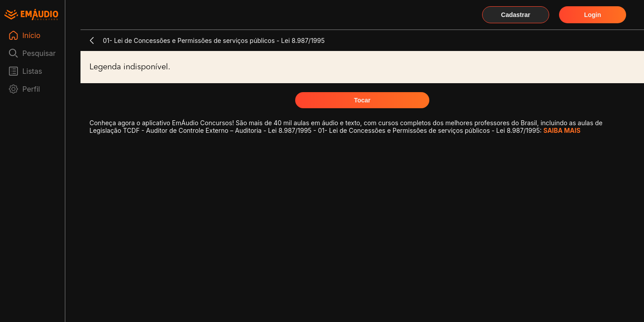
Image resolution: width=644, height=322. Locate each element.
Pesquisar (39, 53)
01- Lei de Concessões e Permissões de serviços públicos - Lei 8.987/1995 (214, 40)
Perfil (31, 89)
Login (593, 15)
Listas (32, 71)
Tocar (362, 100)
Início (31, 35)
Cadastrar (515, 15)
